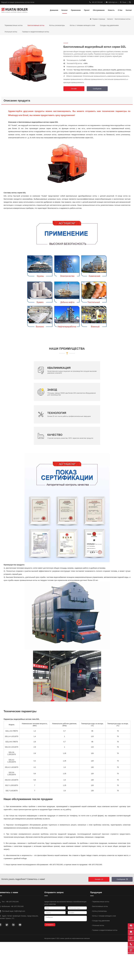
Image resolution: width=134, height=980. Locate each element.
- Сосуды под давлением (100, 921)
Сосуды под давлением (109, 25)
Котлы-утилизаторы (57, 25)
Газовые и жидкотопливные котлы (36, 32)
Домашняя (54, 10)
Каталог (110, 19)
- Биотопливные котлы (100, 906)
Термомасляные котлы (14, 25)
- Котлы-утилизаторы (99, 911)
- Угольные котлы (98, 925)
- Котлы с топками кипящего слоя (104, 916)
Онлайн (74, 89)
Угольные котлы (11, 32)
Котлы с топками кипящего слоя (82, 25)
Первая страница (99, 19)
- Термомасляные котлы (100, 902)
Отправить (50, 925)
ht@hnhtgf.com (112, 2)
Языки (123, 2)
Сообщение (97, 89)
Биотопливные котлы (123, 19)
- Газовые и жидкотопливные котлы (104, 930)
